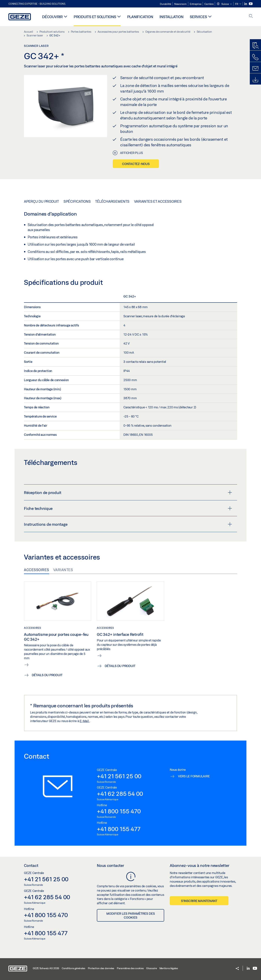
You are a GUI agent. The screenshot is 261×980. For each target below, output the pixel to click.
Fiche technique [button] (128, 508)
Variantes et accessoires (158, 201)
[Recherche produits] (255, 46)
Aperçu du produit (41, 201)
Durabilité (165, 4)
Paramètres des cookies (130, 968)
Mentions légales (169, 968)
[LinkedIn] (246, 4)
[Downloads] (255, 80)
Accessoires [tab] (37, 570)
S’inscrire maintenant (199, 901)
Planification (140, 17)
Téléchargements (112, 201)
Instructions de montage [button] (128, 524)
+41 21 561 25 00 (119, 776)
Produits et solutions (95, 17)
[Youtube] (251, 4)
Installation (171, 17)
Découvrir (52, 17)
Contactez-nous (136, 164)
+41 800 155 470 (119, 811)
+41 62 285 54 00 (120, 794)
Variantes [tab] (63, 570)
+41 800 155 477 (119, 829)
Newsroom (180, 4)
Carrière (209, 4)
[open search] (251, 16)
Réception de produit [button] (128, 493)
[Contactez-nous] (255, 57)
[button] (224, 4)
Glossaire (152, 968)
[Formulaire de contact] (255, 68)
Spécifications (77, 201)
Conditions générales (73, 968)
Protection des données (101, 968)
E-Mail (85, 721)
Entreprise (196, 4)
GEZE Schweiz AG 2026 (46, 968)
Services (198, 17)
